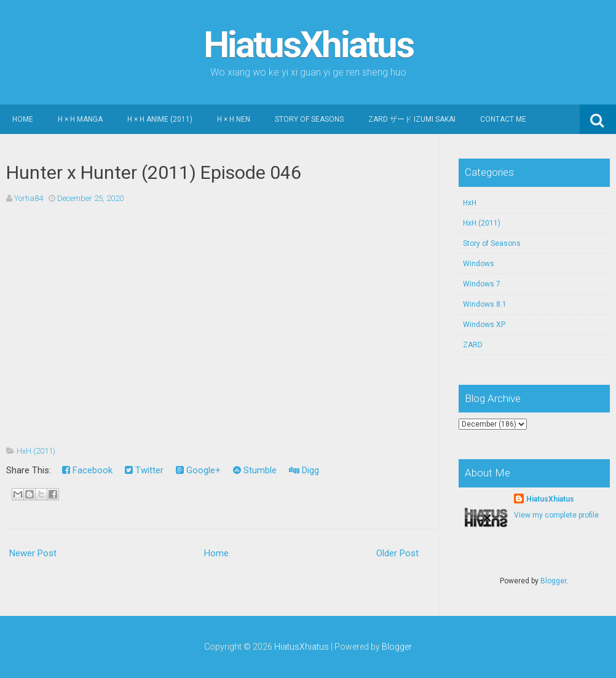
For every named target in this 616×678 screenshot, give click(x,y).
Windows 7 (482, 284)
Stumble (255, 470)
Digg (304, 470)
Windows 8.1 (485, 304)
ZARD (473, 345)
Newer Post (33, 553)
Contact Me (503, 119)
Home (23, 119)
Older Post (397, 553)
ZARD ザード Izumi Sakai (412, 119)
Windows (479, 264)
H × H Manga (80, 119)
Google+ (198, 470)
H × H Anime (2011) (160, 119)
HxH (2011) (36, 451)
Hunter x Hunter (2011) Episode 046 (154, 172)
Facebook (87, 470)
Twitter (144, 470)
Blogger (553, 581)
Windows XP (484, 325)
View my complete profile (556, 515)
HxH (470, 203)
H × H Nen (234, 119)
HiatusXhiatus (308, 45)
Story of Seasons (309, 119)
